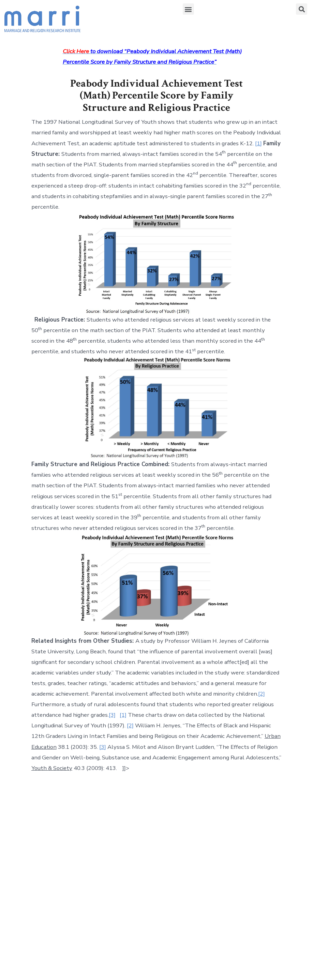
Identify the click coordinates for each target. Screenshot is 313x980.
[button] (188, 9)
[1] (258, 143)
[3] (112, 715)
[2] (262, 694)
